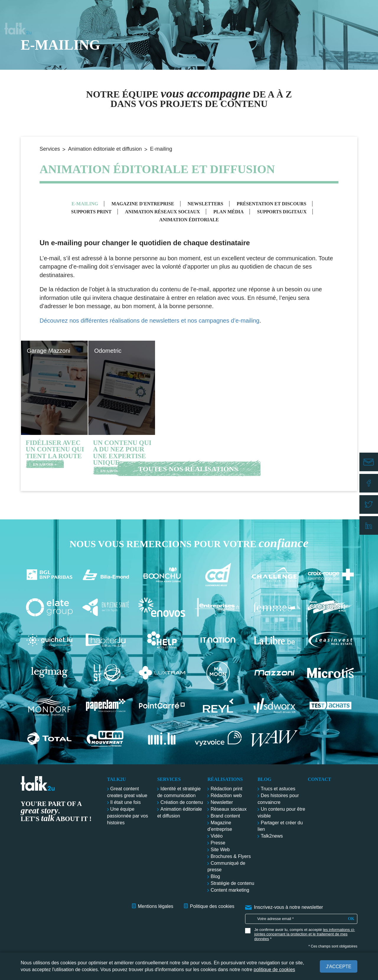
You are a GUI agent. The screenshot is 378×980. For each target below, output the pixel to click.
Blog (312, 12)
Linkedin (370, 519)
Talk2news (272, 836)
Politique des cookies (212, 906)
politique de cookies (274, 970)
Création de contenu (182, 802)
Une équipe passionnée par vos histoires (128, 816)
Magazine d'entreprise (143, 204)
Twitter (370, 502)
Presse (218, 843)
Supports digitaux (282, 212)
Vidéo (217, 836)
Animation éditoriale (189, 220)
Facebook (370, 485)
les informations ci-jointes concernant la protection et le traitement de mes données (305, 934)
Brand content (225, 816)
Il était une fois (125, 802)
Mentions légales (156, 906)
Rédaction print (227, 789)
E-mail (370, 467)
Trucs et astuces (278, 789)
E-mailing (85, 204)
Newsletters (205, 204)
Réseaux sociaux (229, 809)
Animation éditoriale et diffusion (105, 149)
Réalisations (268, 12)
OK (351, 919)
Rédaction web (226, 795)
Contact (351, 12)
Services (218, 12)
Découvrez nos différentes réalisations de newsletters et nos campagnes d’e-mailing (149, 321)
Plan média (228, 212)
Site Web (220, 850)
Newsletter (222, 802)
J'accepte (339, 967)
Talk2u (18, 12)
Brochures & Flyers (231, 856)
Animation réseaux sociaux (162, 212)
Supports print (91, 212)
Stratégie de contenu (232, 883)
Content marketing (230, 890)
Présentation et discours (271, 204)
